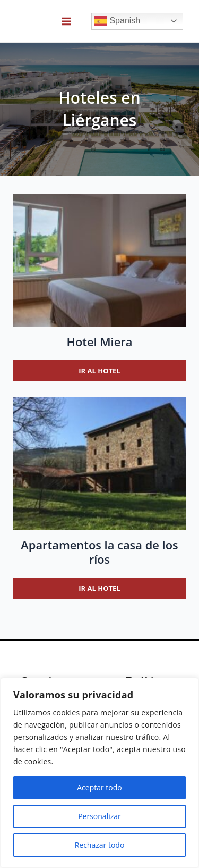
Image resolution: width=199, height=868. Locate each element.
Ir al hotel (99, 371)
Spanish (117, 21)
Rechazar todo (100, 845)
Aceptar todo (99, 787)
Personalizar (99, 816)
